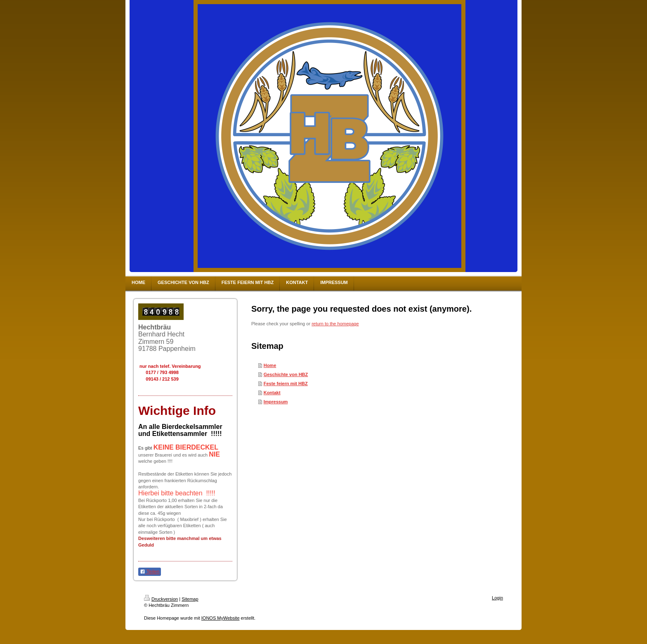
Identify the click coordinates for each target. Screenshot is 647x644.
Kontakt (272, 393)
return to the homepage (335, 324)
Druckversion (161, 599)
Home (270, 365)
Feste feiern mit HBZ (286, 384)
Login (497, 598)
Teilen (150, 572)
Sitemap (190, 599)
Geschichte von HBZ (286, 374)
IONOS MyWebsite (221, 618)
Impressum (276, 402)
